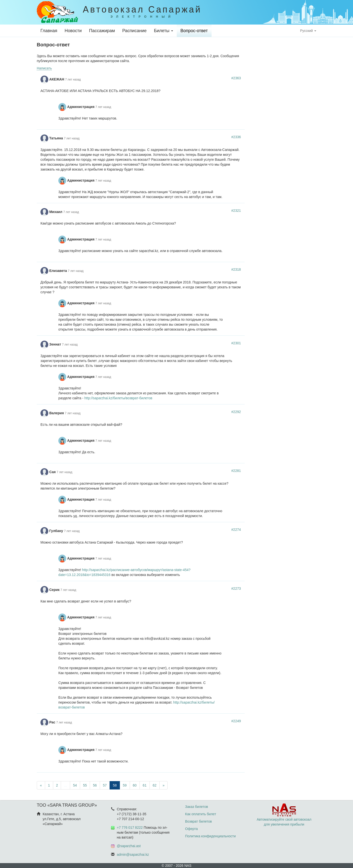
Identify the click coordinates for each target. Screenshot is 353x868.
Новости (73, 31)
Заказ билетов (196, 807)
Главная (49, 31)
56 (95, 785)
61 (145, 785)
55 (85, 785)
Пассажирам (102, 31)
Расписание (134, 31)
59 (125, 785)
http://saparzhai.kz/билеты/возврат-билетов (118, 398)
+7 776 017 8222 (130, 828)
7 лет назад (73, 80)
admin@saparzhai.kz (133, 855)
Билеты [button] (164, 31)
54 (75, 785)
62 (155, 785)
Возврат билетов (198, 821)
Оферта (191, 829)
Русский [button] (308, 31)
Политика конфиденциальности (210, 836)
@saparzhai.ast (129, 846)
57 (105, 785)
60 (135, 785)
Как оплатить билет (201, 814)
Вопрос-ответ (194, 31)
